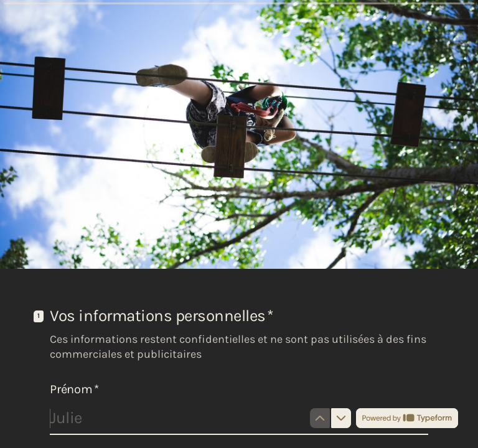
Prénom (74, 389)
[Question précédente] (320, 418)
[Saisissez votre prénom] (239, 418)
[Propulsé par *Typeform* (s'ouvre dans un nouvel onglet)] (407, 418)
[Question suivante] (341, 418)
